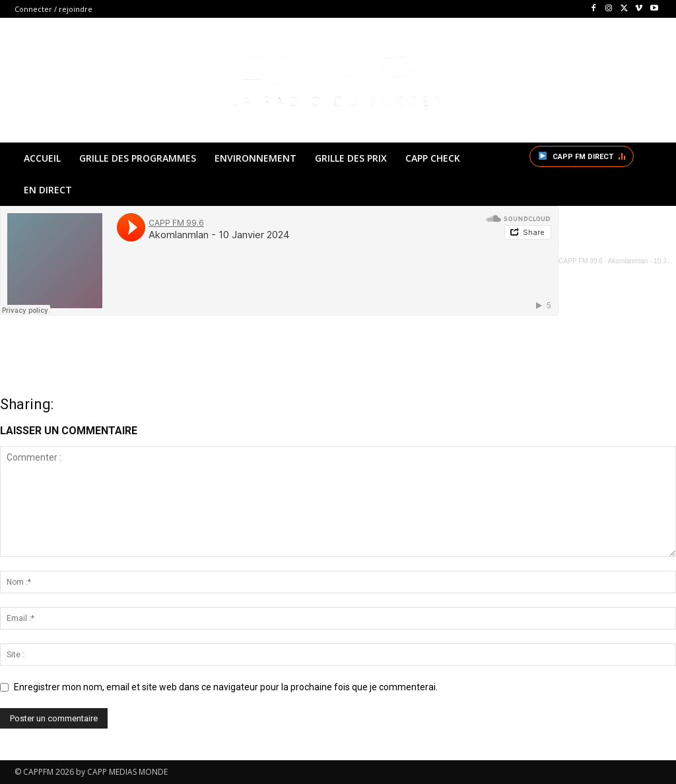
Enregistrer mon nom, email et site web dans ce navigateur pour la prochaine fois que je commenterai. (226, 687)
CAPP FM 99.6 (581, 261)
